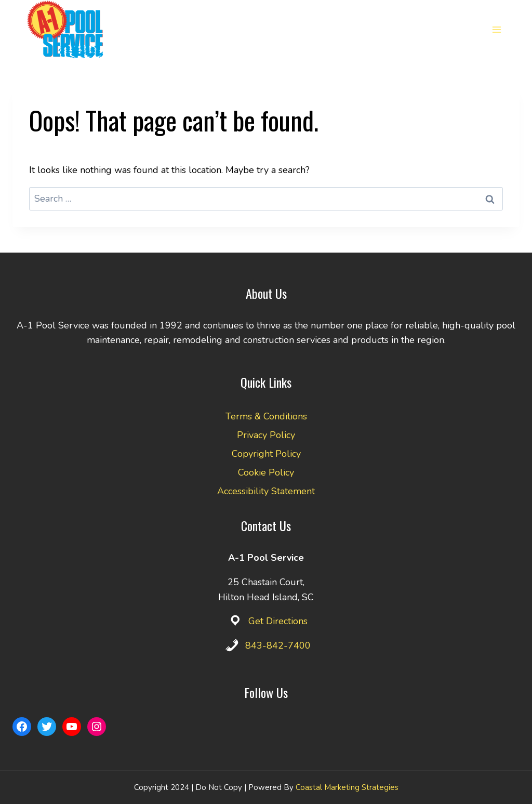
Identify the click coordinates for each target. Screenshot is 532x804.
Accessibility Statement (266, 491)
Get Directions (278, 621)
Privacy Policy (266, 435)
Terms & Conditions (266, 416)
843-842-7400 (278, 645)
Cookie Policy (266, 472)
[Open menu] (496, 29)
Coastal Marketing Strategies (347, 787)
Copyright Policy (266, 454)
